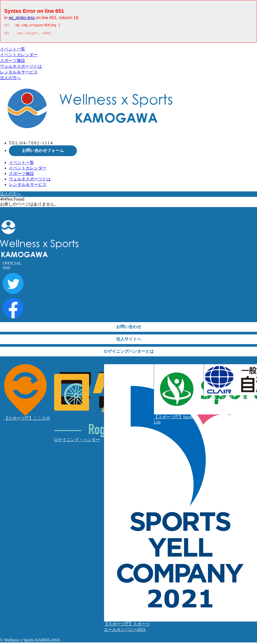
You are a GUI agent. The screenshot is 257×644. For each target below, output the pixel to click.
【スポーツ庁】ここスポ (27, 420)
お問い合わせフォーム (43, 152)
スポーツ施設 (13, 62)
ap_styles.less (22, 18)
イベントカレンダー (19, 56)
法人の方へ (10, 79)
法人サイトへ (129, 341)
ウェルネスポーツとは (21, 68)
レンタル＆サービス (19, 74)
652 (7, 35)
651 (7, 26)
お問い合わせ (129, 328)
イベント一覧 (13, 51)
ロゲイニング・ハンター (77, 441)
